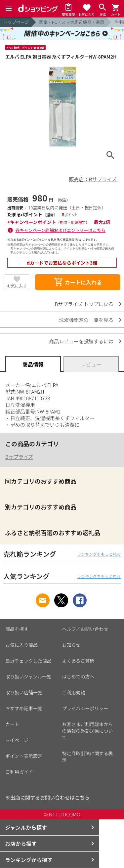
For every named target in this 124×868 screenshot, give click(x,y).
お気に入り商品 (21, 645)
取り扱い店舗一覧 (24, 692)
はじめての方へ (78, 676)
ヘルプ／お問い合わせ (85, 629)
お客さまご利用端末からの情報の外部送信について (88, 731)
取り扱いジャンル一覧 (28, 676)
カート (12, 724)
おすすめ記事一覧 (24, 708)
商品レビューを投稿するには (81, 341)
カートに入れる (78, 282)
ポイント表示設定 (24, 756)
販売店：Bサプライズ (93, 179)
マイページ (17, 740)
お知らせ (71, 645)
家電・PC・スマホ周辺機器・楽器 (72, 22)
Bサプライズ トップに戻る (84, 304)
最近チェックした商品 (28, 661)
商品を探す (17, 629)
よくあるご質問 (78, 661)
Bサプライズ (19, 457)
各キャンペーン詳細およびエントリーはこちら (61, 230)
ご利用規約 (74, 692)
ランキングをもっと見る (99, 554)
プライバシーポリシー (85, 708)
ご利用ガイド (19, 772)
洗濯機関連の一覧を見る (86, 320)
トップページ (16, 22)
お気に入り (17, 286)
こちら (82, 797)
